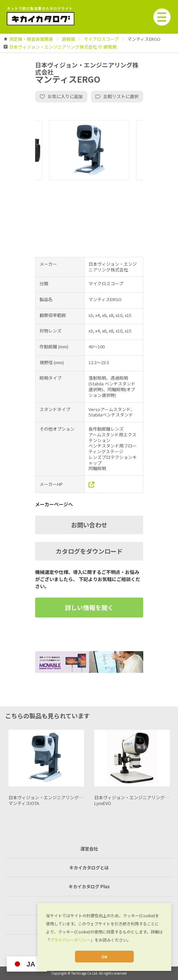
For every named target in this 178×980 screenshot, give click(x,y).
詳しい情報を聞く (89, 607)
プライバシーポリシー (70, 940)
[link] (31, 39)
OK (104, 957)
